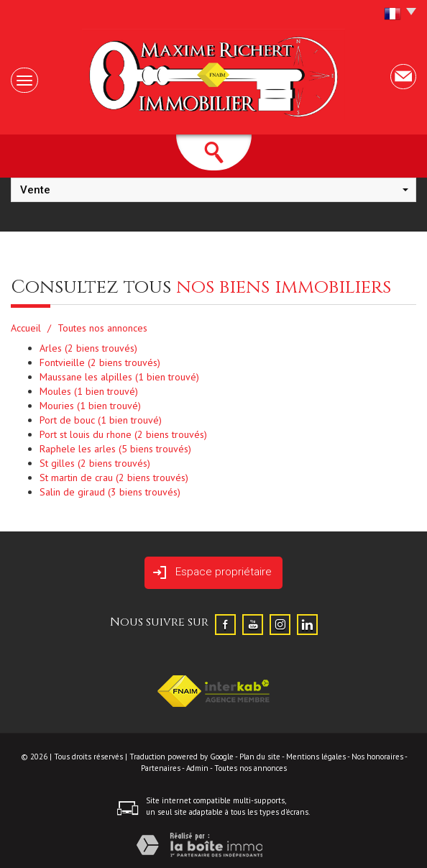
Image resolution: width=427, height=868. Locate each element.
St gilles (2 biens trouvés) (95, 463)
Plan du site (260, 757)
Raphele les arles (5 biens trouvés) (115, 449)
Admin (197, 768)
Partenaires (161, 768)
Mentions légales (316, 757)
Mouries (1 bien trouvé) (90, 406)
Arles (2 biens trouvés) (88, 348)
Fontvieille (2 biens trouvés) (100, 362)
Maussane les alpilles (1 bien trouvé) (119, 377)
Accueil (26, 328)
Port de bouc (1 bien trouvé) (101, 420)
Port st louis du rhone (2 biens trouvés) (123, 434)
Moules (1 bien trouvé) (89, 391)
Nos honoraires (377, 757)
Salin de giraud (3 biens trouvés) (110, 492)
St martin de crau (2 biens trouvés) (114, 478)
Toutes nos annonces (251, 768)
